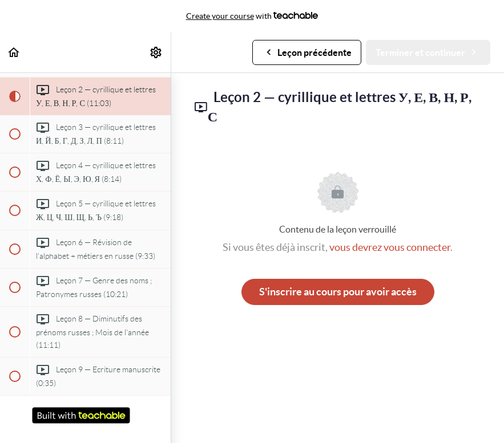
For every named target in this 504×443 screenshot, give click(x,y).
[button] (14, 52)
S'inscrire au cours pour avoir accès (338, 292)
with (252, 16)
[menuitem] (156, 52)
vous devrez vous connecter (390, 247)
